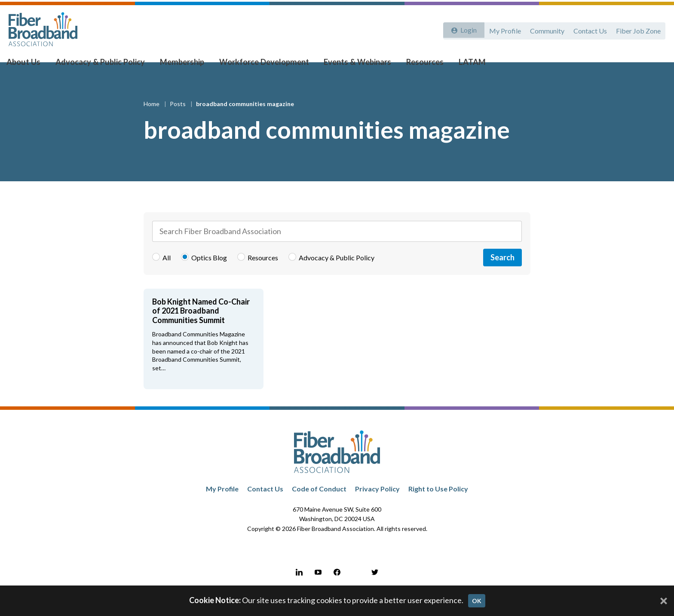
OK (477, 601)
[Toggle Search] (655, 65)
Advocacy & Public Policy (104, 65)
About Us (31, 65)
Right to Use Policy (438, 505)
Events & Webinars (351, 65)
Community (544, 29)
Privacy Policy (377, 505)
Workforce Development (261, 65)
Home (152, 120)
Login (466, 29)
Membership (182, 65)
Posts (178, 120)
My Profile (501, 29)
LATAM (461, 65)
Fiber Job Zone (638, 29)
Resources (416, 65)
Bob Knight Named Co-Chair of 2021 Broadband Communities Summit (201, 328)
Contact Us (588, 29)
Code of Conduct (319, 505)
